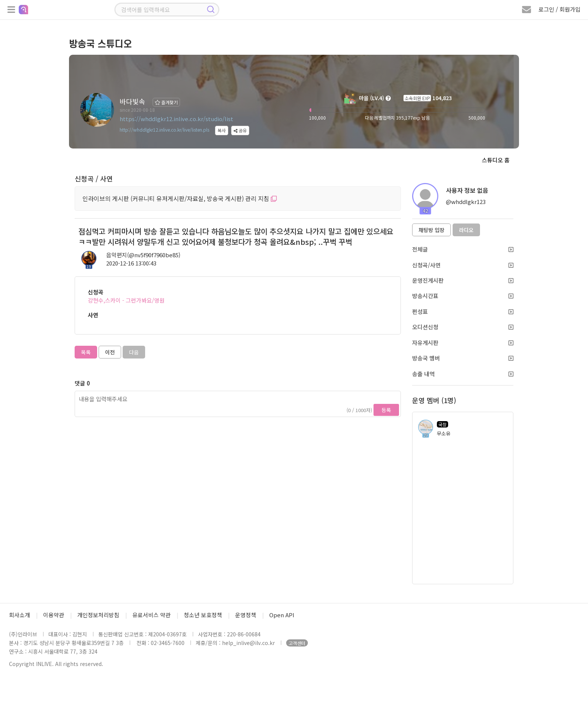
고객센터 (297, 643)
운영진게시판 (463, 280)
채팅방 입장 (431, 230)
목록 (86, 352)
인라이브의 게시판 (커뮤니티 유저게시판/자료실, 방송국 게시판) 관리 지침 (180, 198)
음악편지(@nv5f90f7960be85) (143, 255)
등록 (386, 410)
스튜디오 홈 (496, 160)
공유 (240, 130)
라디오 (466, 230)
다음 (134, 352)
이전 (110, 352)
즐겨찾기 (166, 102)
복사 (222, 130)
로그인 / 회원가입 (559, 9)
